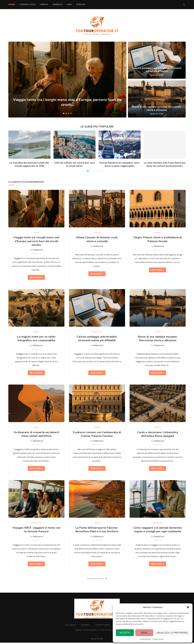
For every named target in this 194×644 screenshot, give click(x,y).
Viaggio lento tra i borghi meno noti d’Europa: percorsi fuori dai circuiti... (67, 102)
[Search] (184, 5)
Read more (36, 278)
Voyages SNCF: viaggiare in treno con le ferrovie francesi (36, 531)
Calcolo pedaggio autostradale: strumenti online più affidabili (157, 70)
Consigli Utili (28, 4)
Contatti (85, 626)
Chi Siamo (70, 626)
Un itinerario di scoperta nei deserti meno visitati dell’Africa (36, 435)
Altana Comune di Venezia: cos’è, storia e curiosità (97, 240)
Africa (44, 4)
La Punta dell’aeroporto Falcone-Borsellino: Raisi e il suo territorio (97, 531)
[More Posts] (97, 580)
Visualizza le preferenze (172, 633)
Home (12, 4)
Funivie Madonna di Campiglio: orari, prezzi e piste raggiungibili (120, 164)
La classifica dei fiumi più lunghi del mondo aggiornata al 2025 (29, 164)
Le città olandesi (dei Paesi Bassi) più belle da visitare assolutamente (165, 164)
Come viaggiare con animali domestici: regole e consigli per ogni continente (158, 531)
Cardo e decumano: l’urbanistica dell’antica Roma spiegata (158, 435)
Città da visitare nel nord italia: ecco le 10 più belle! (74, 164)
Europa (81, 4)
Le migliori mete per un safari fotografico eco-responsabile (36, 339)
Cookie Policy (145, 639)
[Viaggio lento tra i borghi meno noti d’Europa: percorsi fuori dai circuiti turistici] (67, 80)
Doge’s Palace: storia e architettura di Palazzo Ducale (158, 240)
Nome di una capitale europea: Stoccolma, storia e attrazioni (157, 108)
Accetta (125, 633)
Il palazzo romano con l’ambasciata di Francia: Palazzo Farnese (97, 435)
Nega (144, 633)
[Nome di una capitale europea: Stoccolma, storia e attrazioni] (157, 99)
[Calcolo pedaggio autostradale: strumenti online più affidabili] (157, 60)
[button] (188, 607)
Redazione (38, 250)
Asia (69, 4)
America (57, 4)
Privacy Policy (158, 639)
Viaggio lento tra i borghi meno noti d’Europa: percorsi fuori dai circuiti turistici (36, 242)
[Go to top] (97, 640)
